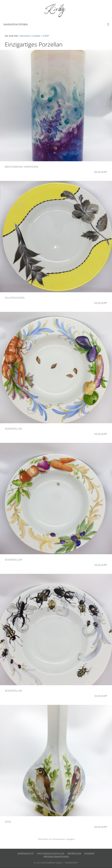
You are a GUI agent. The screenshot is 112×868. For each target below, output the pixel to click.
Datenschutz (26, 853)
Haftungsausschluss (51, 853)
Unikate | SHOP (41, 36)
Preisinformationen (56, 857)
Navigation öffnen (16, 24)
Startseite (25, 36)
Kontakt (89, 853)
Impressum (74, 853)
